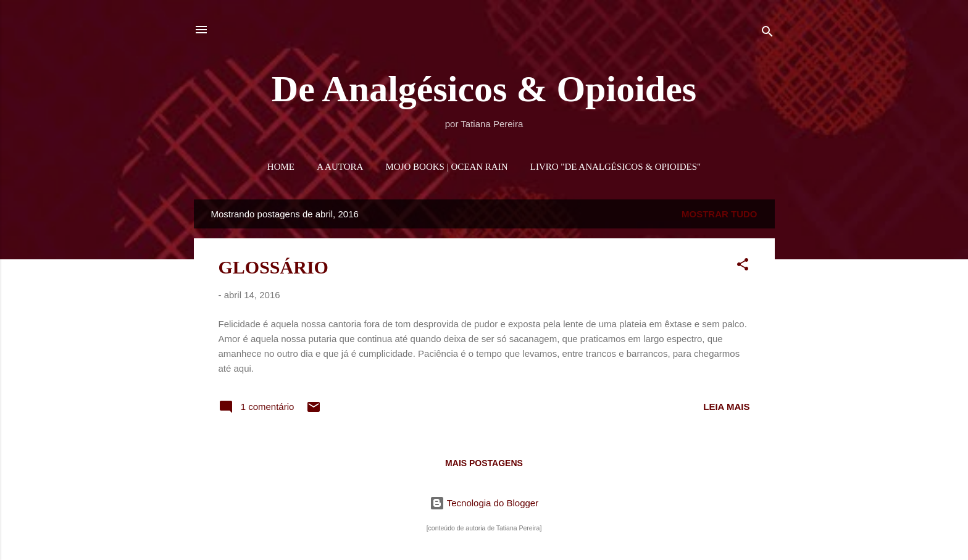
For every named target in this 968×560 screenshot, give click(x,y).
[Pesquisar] (767, 34)
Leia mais (726, 407)
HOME (281, 167)
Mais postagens (484, 463)
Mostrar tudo (720, 214)
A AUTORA (340, 167)
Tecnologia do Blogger (484, 503)
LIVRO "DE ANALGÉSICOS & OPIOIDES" (615, 167)
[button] (743, 266)
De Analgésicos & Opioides (484, 89)
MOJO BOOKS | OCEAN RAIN (447, 167)
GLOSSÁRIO (273, 267)
